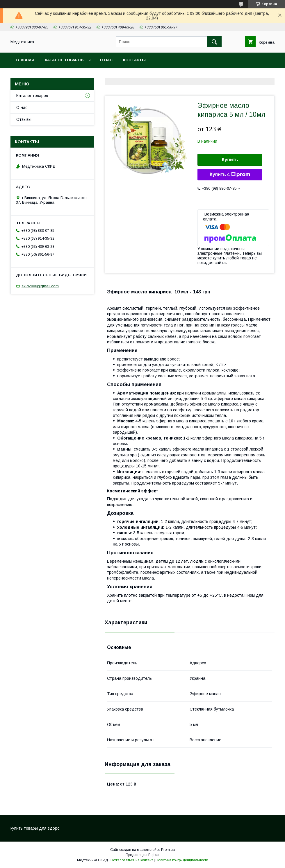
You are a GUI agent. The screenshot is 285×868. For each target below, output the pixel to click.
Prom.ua (168, 850)
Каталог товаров (64, 60)
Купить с (230, 175)
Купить (230, 160)
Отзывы (24, 119)
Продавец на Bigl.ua (142, 855)
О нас (106, 60)
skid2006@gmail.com (40, 286)
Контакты (134, 60)
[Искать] (214, 42)
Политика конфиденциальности (182, 860)
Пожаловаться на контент (132, 860)
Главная (25, 60)
